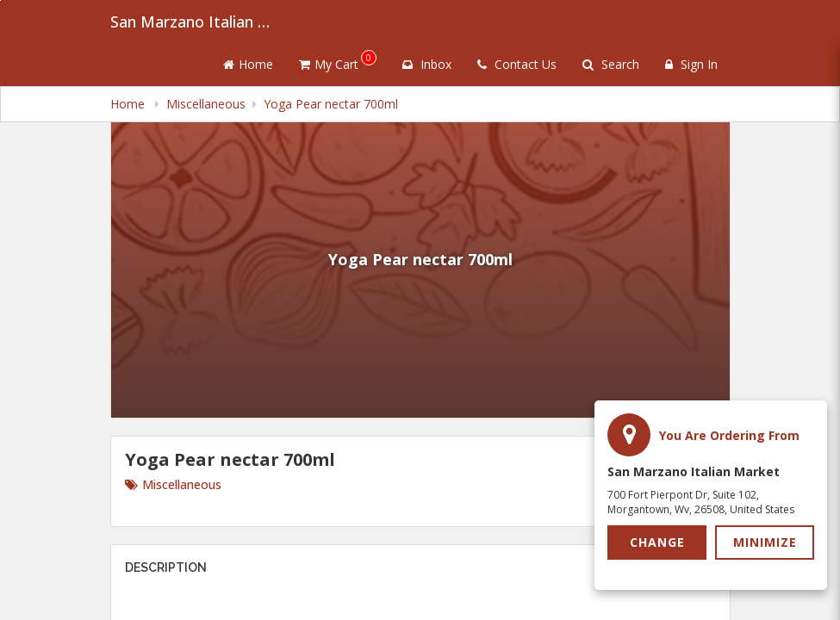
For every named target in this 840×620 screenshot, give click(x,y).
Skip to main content (0, 0)
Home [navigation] (129, 104)
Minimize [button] (765, 542)
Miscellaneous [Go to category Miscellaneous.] (173, 484)
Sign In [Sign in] (691, 64)
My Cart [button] (338, 61)
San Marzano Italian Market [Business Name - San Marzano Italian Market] (196, 22)
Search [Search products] (611, 64)
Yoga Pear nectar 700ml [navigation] (331, 104)
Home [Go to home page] (248, 64)
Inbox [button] (427, 64)
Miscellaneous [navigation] (206, 104)
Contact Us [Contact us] (517, 64)
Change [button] (657, 542)
